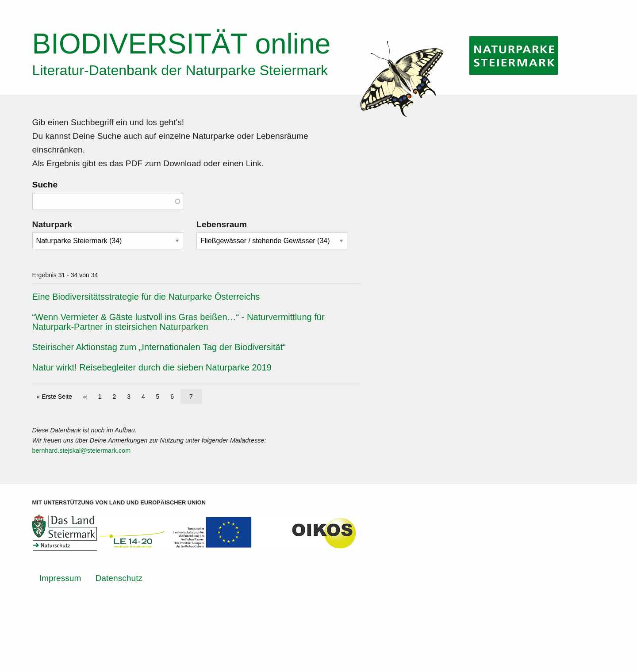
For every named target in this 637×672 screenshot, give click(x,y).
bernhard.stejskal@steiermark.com (82, 451)
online (182, 44)
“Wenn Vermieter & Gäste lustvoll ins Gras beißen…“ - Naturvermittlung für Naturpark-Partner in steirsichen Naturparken (178, 322)
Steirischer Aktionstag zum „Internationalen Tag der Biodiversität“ (159, 347)
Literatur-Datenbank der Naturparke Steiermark (180, 70)
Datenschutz (119, 578)
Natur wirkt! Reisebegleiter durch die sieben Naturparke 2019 (152, 367)
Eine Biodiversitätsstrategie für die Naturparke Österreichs (146, 297)
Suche (45, 185)
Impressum (60, 578)
